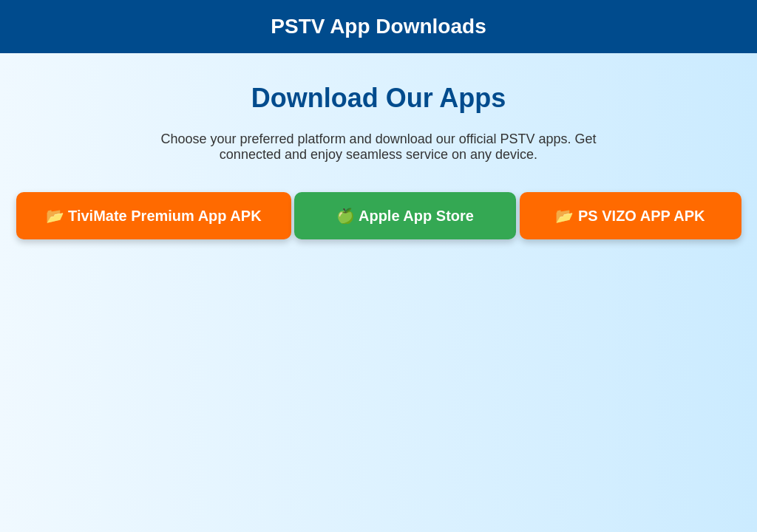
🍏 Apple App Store (405, 216)
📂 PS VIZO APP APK (630, 216)
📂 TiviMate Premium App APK (154, 216)
